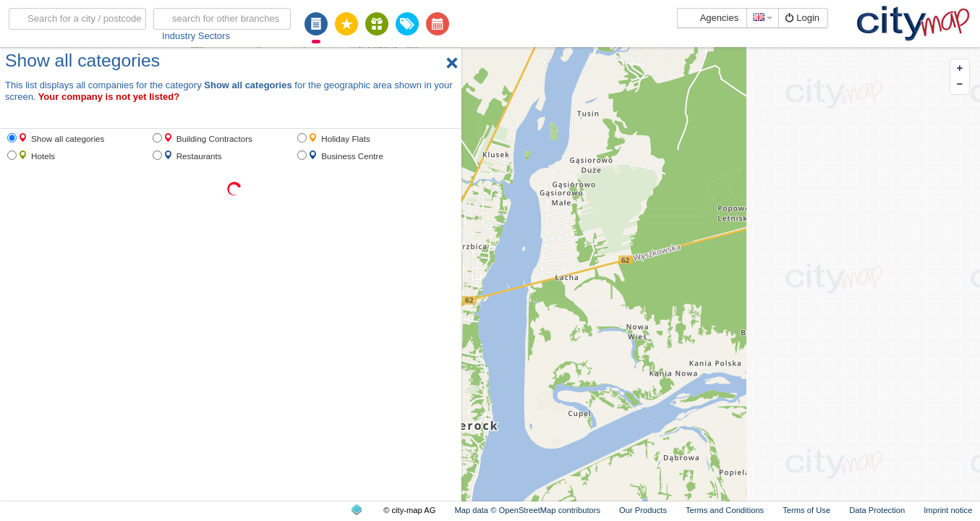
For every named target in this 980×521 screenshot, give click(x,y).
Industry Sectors (196, 36)
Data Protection (877, 510)
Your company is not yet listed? (109, 97)
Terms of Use (806, 510)
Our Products (643, 510)
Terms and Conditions (725, 510)
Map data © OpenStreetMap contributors (527, 510)
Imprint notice (948, 510)
